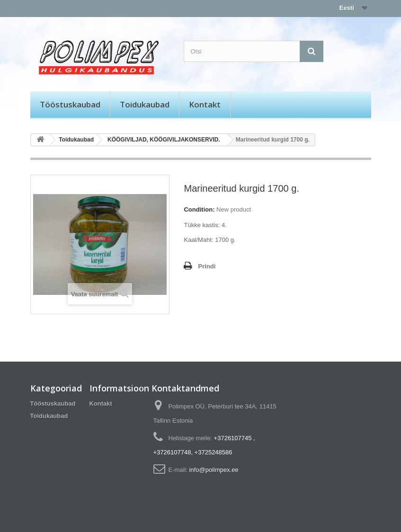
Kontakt (205, 104)
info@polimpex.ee (214, 470)
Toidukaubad (145, 104)
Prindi (207, 266)
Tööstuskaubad (70, 104)
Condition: (199, 209)
